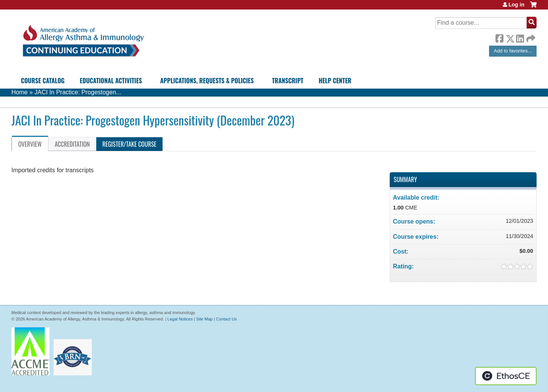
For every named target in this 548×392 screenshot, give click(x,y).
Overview (30, 144)
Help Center (335, 81)
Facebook (499, 37)
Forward (530, 37)
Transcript (288, 81)
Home (20, 92)
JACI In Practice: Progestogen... (78, 92)
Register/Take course (129, 144)
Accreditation (72, 144)
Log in (516, 5)
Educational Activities (111, 81)
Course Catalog (43, 81)
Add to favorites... (513, 51)
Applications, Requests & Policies (207, 81)
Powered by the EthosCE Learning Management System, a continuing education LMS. (506, 376)
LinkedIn (520, 37)
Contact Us (226, 319)
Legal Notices (180, 319)
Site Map (204, 319)
